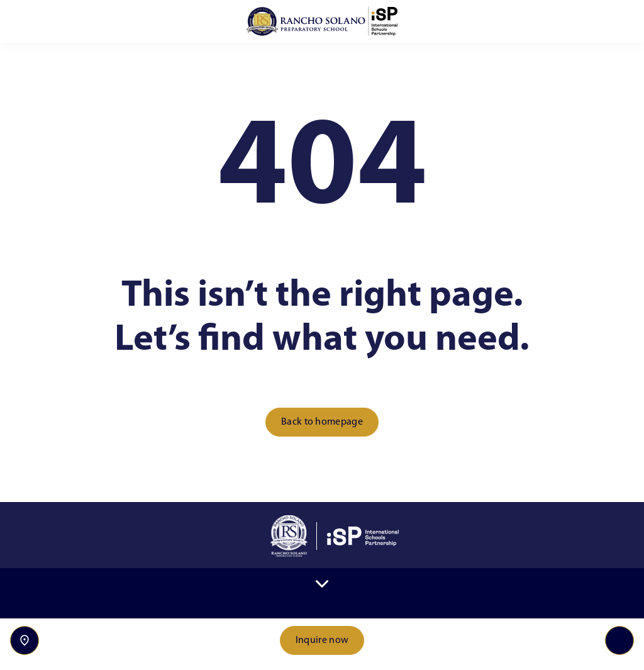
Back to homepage (322, 422)
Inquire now (322, 640)
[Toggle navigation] (619, 640)
